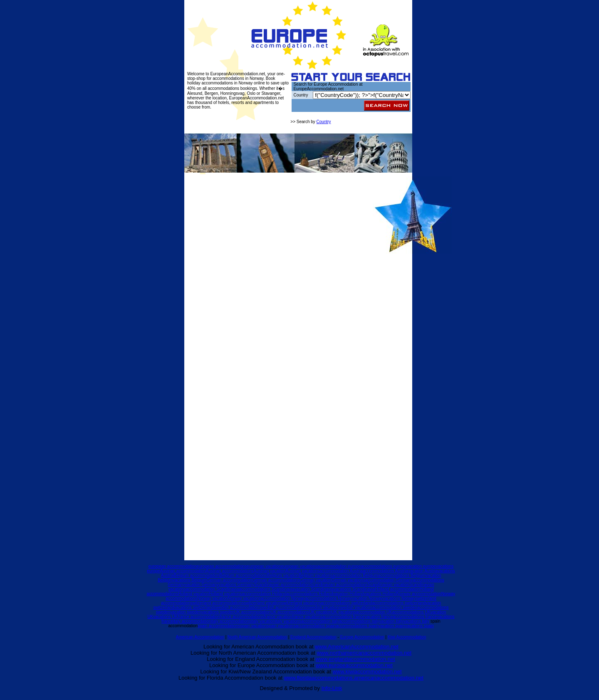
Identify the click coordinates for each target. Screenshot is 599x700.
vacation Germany (202, 585)
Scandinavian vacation (389, 585)
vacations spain (420, 626)
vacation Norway (367, 598)
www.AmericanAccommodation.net (357, 647)
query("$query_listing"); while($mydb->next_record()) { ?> (362, 95)
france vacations (307, 617)
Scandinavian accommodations (339, 585)
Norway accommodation (419, 594)
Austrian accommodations (229, 571)
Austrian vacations (302, 571)
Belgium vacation (283, 575)
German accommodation (229, 580)
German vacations (348, 580)
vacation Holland (348, 594)
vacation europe (421, 566)
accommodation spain (316, 626)
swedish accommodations (283, 607)
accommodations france (415, 617)
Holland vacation (193, 594)
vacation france (379, 617)
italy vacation (263, 621)
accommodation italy (320, 621)
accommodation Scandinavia (213, 589)
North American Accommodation (257, 637)
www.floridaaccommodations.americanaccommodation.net (354, 678)
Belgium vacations (316, 575)
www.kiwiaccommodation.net (367, 672)
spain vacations (281, 626)
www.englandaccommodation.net (355, 659)
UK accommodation (252, 612)
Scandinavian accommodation (282, 585)
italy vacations (288, 621)
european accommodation (173, 566)
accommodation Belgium (355, 575)
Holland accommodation (397, 589)
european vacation (264, 566)
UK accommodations (290, 612)
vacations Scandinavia (354, 589)
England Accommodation (313, 637)
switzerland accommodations (217, 603)
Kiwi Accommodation (407, 637)
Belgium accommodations (243, 575)
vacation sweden (186, 612)
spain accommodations (219, 626)
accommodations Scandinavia (267, 589)
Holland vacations (225, 594)
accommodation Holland (264, 594)
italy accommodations (231, 621)
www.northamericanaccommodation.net (364, 653)
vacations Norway (399, 598)
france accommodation (199, 617)
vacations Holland (380, 594)
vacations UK (165, 617)
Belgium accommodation (197, 575)
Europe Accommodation (362, 637)
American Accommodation (200, 637)
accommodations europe (384, 566)
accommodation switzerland (346, 603)
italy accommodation (192, 621)
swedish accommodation (237, 607)
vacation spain (392, 626)
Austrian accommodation (183, 571)
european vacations (299, 566)
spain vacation (253, 626)
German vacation (315, 580)
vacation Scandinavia (314, 589)
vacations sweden (218, 612)
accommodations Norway (329, 598)
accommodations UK (411, 612)
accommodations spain (357, 626)
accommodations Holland (309, 594)
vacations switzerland (194, 607)
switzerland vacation (262, 603)
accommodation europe (339, 566)
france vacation (278, 617)
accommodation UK (374, 612)
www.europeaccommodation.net (354, 665)
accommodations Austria (385, 571)
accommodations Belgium (402, 575)
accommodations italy (359, 621)
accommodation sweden (395, 607)
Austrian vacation (270, 571)
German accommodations (276, 580)
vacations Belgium (189, 580)
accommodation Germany (389, 580)
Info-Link (332, 688)
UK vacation (320, 612)
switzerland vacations (301, 603)
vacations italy (416, 621)
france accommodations (242, 617)
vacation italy (391, 621)
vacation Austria (423, 571)
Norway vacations (244, 598)
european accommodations (222, 566)
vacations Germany (237, 585)
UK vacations (344, 612)
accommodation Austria (341, 571)
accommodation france (343, 617)
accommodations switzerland (399, 603)
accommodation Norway (283, 598)
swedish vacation (323, 607)
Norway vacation (213, 598)
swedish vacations (355, 607)
